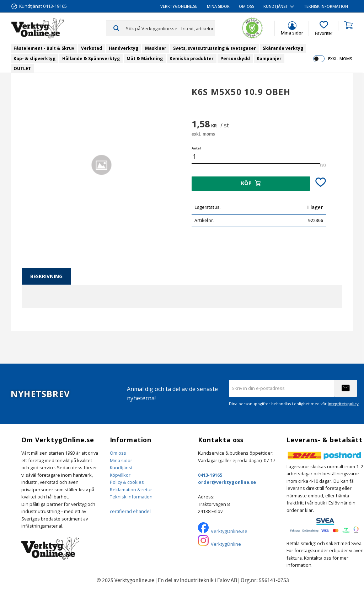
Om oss (118, 453)
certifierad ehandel (130, 511)
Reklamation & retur (131, 490)
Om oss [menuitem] (247, 6)
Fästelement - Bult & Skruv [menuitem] (44, 48)
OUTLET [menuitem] (22, 68)
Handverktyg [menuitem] (124, 48)
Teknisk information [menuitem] (326, 6)
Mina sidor (121, 460)
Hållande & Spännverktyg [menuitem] (91, 59)
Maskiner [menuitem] (156, 48)
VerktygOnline (226, 544)
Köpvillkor (120, 475)
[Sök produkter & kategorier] (170, 28)
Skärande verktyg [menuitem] (283, 48)
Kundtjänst (121, 467)
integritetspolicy (343, 404)
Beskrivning (46, 276)
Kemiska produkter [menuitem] (192, 59)
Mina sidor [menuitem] (218, 6)
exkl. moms (340, 59)
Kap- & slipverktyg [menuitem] (34, 59)
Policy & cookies (127, 482)
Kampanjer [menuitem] (269, 59)
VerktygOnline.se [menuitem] (179, 6)
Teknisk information (131, 497)
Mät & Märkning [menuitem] (145, 59)
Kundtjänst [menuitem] (276, 6)
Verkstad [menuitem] (92, 48)
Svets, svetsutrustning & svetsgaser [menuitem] (215, 48)
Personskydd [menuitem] (235, 59)
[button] (324, 28)
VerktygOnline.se (229, 531)
